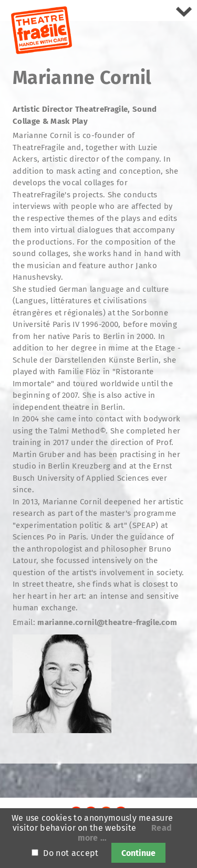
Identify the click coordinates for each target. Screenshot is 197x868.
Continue (138, 853)
